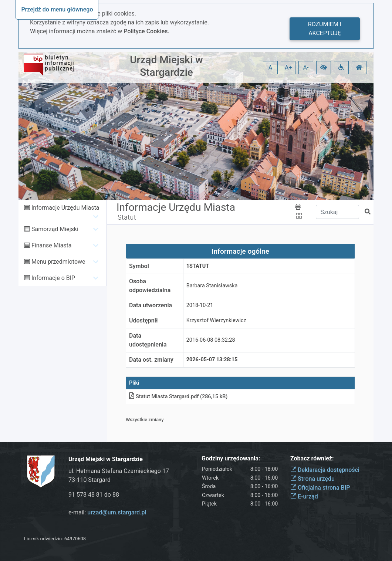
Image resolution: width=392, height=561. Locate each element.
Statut (127, 217)
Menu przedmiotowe (58, 262)
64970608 (75, 539)
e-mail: (107, 512)
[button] (324, 68)
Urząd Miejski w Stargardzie (166, 66)
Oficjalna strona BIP (320, 488)
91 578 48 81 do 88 (94, 495)
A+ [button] (288, 67)
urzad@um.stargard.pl (117, 512)
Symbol (139, 266)
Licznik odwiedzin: (43, 539)
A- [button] (306, 67)
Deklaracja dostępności (325, 470)
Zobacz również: (312, 458)
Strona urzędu (312, 479)
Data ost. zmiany (151, 360)
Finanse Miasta (52, 245)
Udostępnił (143, 320)
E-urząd (304, 496)
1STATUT (198, 266)
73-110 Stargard (89, 480)
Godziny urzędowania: (231, 458)
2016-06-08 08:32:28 (211, 340)
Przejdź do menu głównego (57, 9)
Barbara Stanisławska (212, 286)
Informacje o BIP (53, 278)
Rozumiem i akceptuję (325, 29)
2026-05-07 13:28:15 (212, 360)
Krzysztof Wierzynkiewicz (216, 320)
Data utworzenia (151, 305)
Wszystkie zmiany (145, 420)
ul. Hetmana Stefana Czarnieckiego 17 (119, 471)
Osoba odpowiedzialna (150, 286)
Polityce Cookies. (146, 31)
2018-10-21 (200, 305)
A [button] (270, 67)
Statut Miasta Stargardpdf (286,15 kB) (178, 397)
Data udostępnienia (148, 340)
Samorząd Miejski (55, 229)
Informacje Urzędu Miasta (65, 208)
